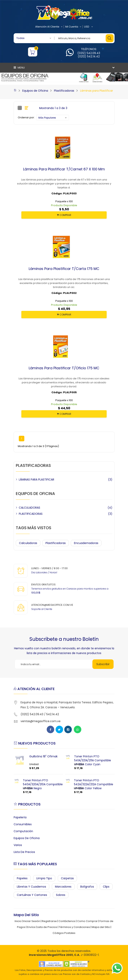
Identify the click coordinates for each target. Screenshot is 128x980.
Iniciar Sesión (32, 921)
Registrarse (49, 921)
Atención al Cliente (49, 27)
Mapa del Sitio (101, 927)
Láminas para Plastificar (97, 91)
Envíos (31, 927)
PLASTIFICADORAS (31, 514)
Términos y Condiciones (74, 927)
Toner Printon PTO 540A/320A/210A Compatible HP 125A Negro (43, 784)
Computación (23, 831)
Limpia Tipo (44, 878)
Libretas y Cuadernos (31, 887)
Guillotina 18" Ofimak (43, 756)
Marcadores (63, 887)
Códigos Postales (64, 933)
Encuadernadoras (86, 543)
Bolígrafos (87, 887)
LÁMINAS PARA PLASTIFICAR (37, 480)
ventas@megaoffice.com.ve (41, 721)
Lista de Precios (24, 852)
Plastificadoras (64, 91)
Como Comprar (87, 921)
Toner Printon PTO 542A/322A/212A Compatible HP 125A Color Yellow (94, 784)
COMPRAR (64, 215)
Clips (106, 887)
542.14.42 (53, 714)
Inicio (18, 921)
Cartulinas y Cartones (32, 895)
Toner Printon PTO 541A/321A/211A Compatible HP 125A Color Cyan (93, 760)
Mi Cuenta (73, 27)
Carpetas (67, 878)
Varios (18, 845)
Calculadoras (28, 543)
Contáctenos (67, 921)
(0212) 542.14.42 (89, 56)
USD (89, 27)
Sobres (61, 895)
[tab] (20, 108)
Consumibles (23, 824)
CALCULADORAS (29, 508)
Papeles (22, 878)
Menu (19, 68)
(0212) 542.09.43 (89, 53)
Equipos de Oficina (35, 91)
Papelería (20, 817)
